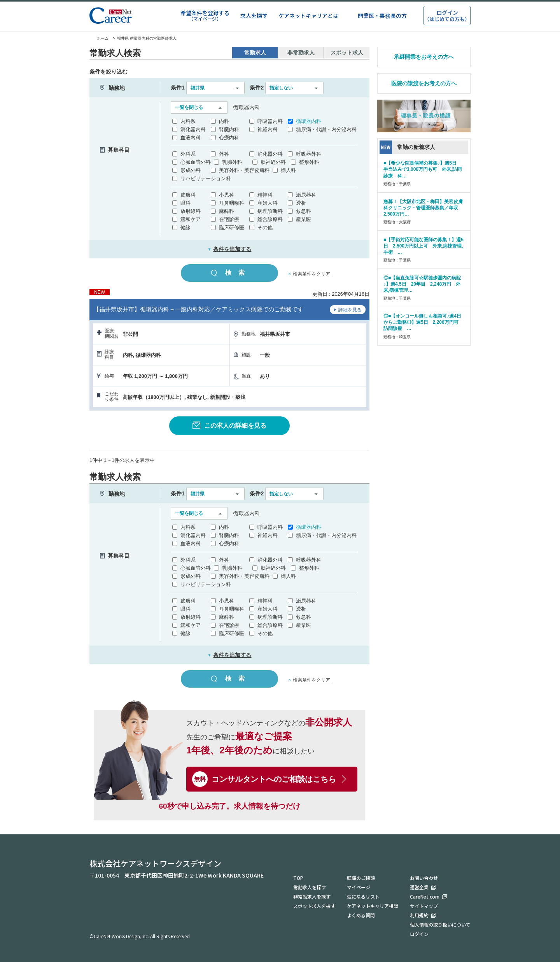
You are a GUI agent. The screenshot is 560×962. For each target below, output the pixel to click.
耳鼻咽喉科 (232, 203)
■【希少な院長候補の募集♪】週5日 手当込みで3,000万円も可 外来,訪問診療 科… (423, 169)
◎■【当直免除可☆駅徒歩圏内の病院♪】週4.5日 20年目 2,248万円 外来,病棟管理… (422, 284)
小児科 (227, 195)
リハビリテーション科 (206, 178)
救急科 (304, 211)
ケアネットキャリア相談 (373, 906)
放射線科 (191, 211)
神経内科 (268, 129)
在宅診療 (229, 219)
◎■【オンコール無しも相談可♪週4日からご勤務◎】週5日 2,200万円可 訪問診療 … (423, 322)
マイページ (359, 887)
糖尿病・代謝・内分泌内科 (326, 129)
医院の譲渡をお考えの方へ (424, 83)
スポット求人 (347, 53)
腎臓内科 (229, 129)
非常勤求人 (301, 53)
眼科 (185, 203)
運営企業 (419, 887)
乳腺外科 (232, 162)
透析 (301, 203)
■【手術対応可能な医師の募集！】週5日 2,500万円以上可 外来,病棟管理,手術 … (423, 246)
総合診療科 (270, 219)
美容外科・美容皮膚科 (244, 170)
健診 (185, 227)
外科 (224, 154)
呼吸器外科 (309, 154)
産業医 (304, 219)
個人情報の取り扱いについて (440, 924)
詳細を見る (348, 311)
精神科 (265, 195)
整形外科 (309, 162)
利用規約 (419, 915)
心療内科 (229, 138)
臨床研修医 (232, 227)
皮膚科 (188, 195)
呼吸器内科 (270, 121)
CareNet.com (425, 896)
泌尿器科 (306, 195)
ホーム (99, 38)
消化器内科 (193, 129)
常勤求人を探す (310, 887)
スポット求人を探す (314, 906)
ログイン (419, 934)
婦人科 (288, 170)
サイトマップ (424, 906)
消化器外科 (270, 154)
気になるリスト (363, 896)
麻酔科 (227, 211)
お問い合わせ (424, 878)
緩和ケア (191, 219)
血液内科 (191, 138)
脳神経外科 (273, 162)
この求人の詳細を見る (229, 425)
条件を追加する (230, 249)
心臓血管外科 (196, 162)
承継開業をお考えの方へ (424, 57)
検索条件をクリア (311, 274)
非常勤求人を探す (312, 896)
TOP (298, 878)
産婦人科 (268, 203)
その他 (265, 227)
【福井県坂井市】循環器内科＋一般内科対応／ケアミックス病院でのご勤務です (198, 309)
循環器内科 (309, 121)
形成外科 (191, 170)
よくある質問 (361, 915)
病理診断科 (270, 211)
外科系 (188, 154)
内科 (224, 121)
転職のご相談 (361, 878)
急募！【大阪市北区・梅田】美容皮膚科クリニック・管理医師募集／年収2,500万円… (423, 208)
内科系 (188, 121)
